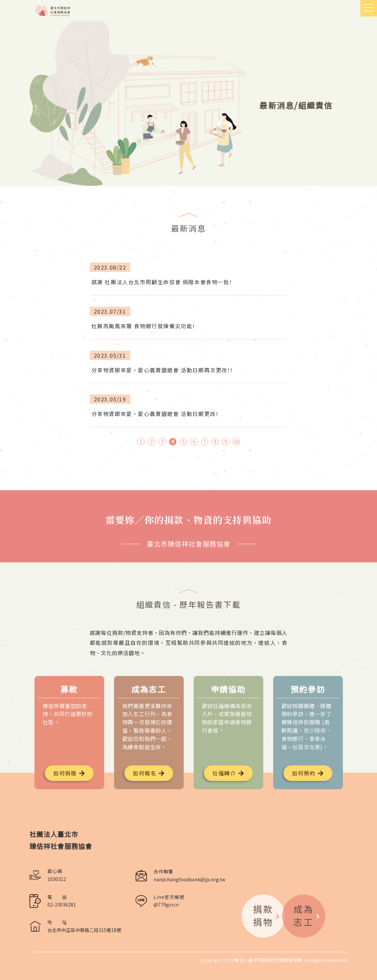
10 (236, 441)
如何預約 (304, 773)
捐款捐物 (267, 915)
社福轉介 (224, 773)
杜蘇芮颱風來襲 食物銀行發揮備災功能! (143, 326)
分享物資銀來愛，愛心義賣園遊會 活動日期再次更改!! (162, 370)
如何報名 (145, 773)
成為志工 (307, 915)
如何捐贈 (65, 773)
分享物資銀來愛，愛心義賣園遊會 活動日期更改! (155, 414)
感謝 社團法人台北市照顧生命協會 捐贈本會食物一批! (162, 282)
